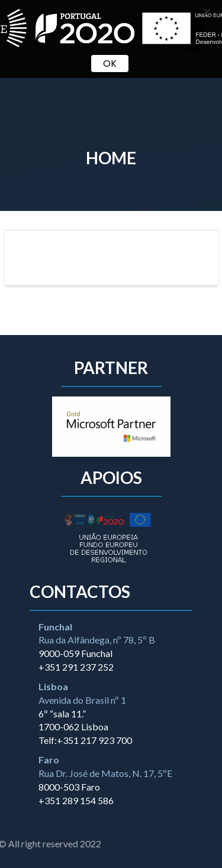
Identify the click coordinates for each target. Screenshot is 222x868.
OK (110, 64)
